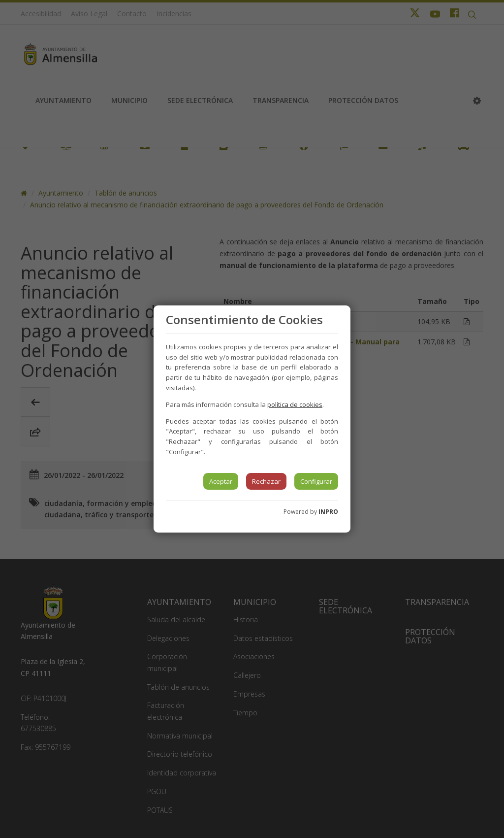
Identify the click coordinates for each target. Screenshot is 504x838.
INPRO (328, 512)
